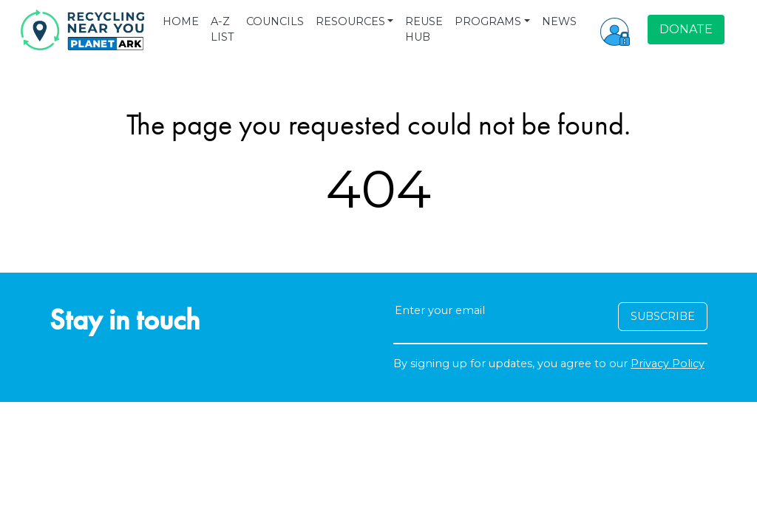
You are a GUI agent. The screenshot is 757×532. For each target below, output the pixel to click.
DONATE (686, 29)
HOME (181, 21)
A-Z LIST (223, 30)
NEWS (559, 21)
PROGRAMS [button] (488, 21)
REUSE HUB (424, 30)
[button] (615, 30)
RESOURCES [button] (350, 21)
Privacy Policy (668, 364)
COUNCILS (275, 21)
